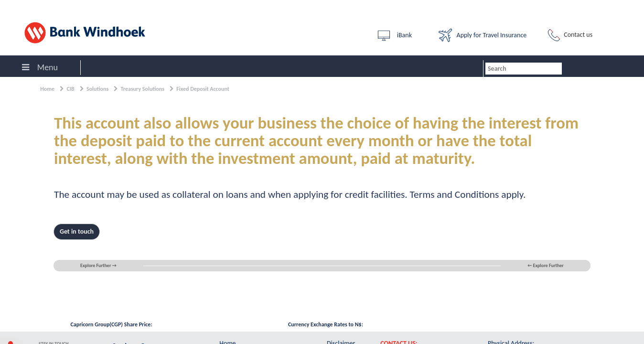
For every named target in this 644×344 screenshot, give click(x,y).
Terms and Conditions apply (467, 194)
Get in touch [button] (77, 231)
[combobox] (524, 69)
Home (47, 89)
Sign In (14, 7)
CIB (70, 89)
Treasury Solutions (142, 89)
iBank (394, 36)
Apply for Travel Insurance (483, 35)
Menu (40, 67)
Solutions (97, 89)
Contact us (569, 35)
